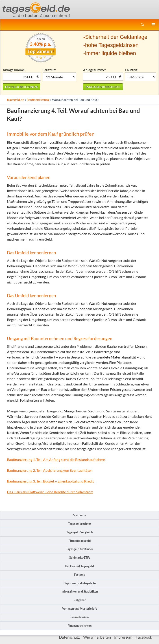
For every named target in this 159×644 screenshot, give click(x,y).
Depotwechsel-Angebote (80, 583)
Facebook (144, 637)
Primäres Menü (153, 25)
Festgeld (80, 575)
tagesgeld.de (15, 100)
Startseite (80, 515)
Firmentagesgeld (80, 541)
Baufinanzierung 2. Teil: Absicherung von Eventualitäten (50, 470)
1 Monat (59, 77)
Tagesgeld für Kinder (80, 549)
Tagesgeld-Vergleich (79, 532)
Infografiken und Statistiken (80, 591)
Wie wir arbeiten (97, 637)
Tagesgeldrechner (80, 524)
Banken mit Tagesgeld (79, 566)
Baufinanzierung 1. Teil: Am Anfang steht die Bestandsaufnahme (56, 459)
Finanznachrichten (80, 626)
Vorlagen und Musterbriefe (80, 609)
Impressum (123, 637)
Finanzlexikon (79, 617)
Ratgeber (80, 600)
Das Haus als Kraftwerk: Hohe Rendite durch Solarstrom (50, 492)
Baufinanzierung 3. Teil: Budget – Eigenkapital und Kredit (50, 481)
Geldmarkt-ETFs (79, 558)
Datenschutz (69, 637)
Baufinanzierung (38, 100)
